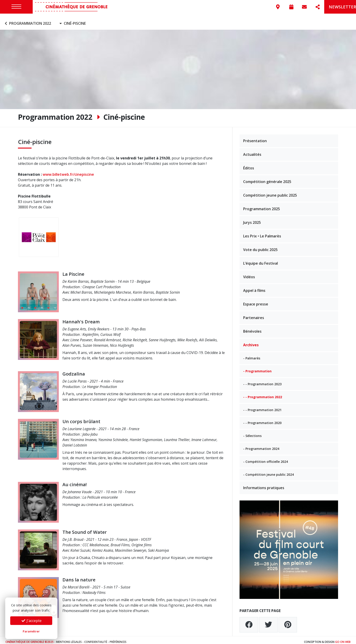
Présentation (255, 137)
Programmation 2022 (27, 20)
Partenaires (254, 314)
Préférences (118, 638)
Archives (251, 341)
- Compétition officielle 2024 (266, 458)
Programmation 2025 (262, 205)
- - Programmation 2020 (262, 419)
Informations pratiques (264, 484)
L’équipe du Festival (261, 260)
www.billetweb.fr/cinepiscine (68, 171)
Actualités (252, 151)
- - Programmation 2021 (262, 406)
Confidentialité (96, 638)
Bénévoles (252, 328)
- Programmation (257, 367)
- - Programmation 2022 (263, 393)
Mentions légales (69, 638)
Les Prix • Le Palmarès (262, 232)
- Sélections (252, 432)
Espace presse (256, 300)
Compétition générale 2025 (267, 178)
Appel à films (254, 287)
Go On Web (343, 638)
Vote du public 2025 (260, 246)
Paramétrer (31, 631)
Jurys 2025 (252, 219)
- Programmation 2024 (261, 445)
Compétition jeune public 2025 (270, 192)
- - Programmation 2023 (262, 380)
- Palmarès (252, 355)
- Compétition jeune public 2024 (268, 471)
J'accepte (31, 621)
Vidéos (249, 273)
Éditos (249, 164)
